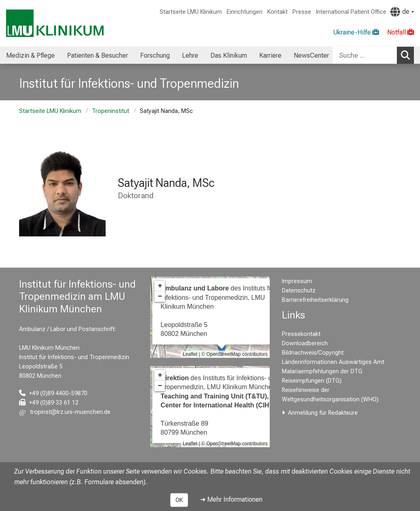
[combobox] (373, 55)
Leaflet (190, 354)
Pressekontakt (301, 334)
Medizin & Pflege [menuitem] (30, 55)
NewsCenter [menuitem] (311, 55)
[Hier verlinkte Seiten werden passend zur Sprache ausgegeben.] (402, 12)
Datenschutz (299, 291)
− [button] (160, 297)
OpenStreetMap (224, 354)
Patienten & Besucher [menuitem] (97, 55)
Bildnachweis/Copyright (313, 353)
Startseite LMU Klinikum (191, 12)
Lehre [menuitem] (190, 55)
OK (179, 500)
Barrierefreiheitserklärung (315, 300)
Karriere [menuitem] (270, 55)
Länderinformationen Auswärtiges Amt (333, 362)
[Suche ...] (365, 55)
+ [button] (160, 286)
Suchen (407, 55)
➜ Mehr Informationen (231, 499)
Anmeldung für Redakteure (323, 413)
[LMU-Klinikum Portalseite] (55, 23)
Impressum (297, 281)
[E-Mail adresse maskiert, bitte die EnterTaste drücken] (65, 412)
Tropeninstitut (110, 111)
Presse (302, 12)
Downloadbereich (305, 343)
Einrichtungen (245, 12)
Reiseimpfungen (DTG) (312, 381)
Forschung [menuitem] (155, 55)
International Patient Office (351, 12)
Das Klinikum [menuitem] (229, 55)
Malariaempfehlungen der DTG (322, 371)
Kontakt (277, 12)
